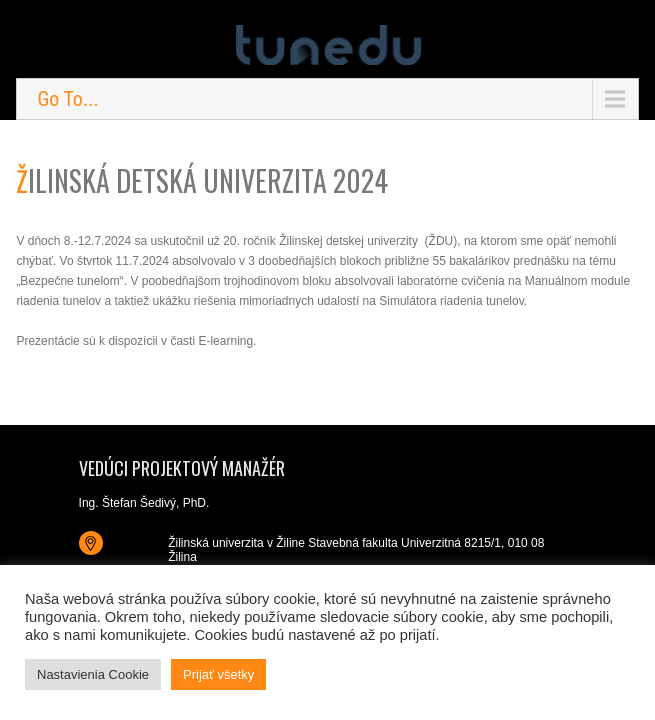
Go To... (67, 99)
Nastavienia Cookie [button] (93, 674)
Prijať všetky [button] (218, 674)
